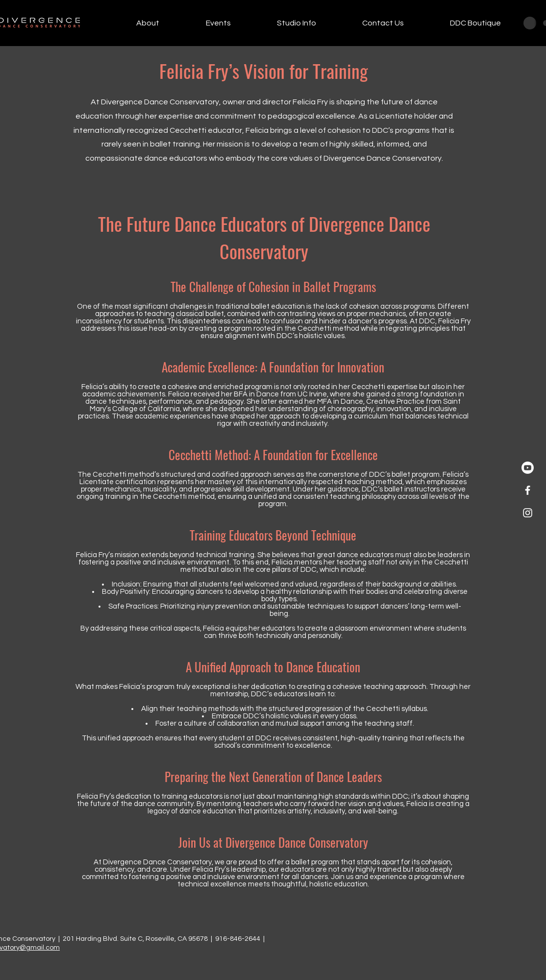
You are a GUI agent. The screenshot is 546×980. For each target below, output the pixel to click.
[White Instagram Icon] (528, 513)
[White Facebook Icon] (528, 490)
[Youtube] (528, 468)
